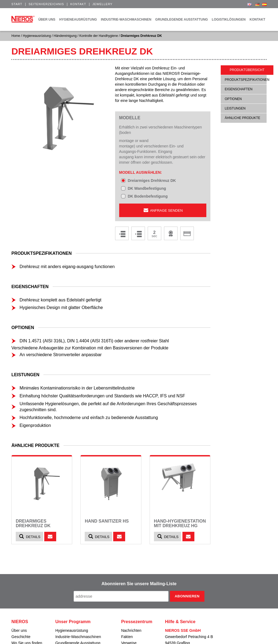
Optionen (233, 99)
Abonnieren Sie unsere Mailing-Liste (139, 584)
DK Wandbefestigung (147, 188)
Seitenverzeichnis (46, 4)
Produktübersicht (247, 70)
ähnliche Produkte (243, 118)
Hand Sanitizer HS (107, 521)
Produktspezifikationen (247, 80)
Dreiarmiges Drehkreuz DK (152, 181)
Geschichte (21, 637)
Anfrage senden (163, 210)
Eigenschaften (239, 89)
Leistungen (235, 108)
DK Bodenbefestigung (148, 196)
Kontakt (78, 4)
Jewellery (102, 4)
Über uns (19, 630)
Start (17, 4)
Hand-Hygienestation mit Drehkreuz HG (180, 524)
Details (29, 537)
